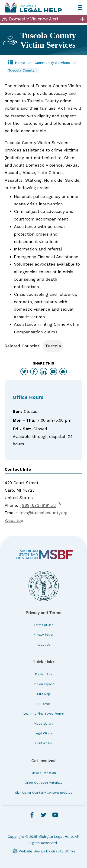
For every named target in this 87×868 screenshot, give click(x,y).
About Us (43, 645)
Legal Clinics (43, 733)
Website (14, 520)
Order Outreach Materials (43, 783)
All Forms (43, 704)
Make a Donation (44, 773)
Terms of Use (43, 625)
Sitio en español (43, 684)
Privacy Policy (43, 635)
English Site (44, 674)
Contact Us (43, 743)
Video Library (44, 724)
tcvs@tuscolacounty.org (43, 513)
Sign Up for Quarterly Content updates (44, 793)
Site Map (44, 694)
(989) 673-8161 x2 (41, 505)
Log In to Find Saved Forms (43, 714)
